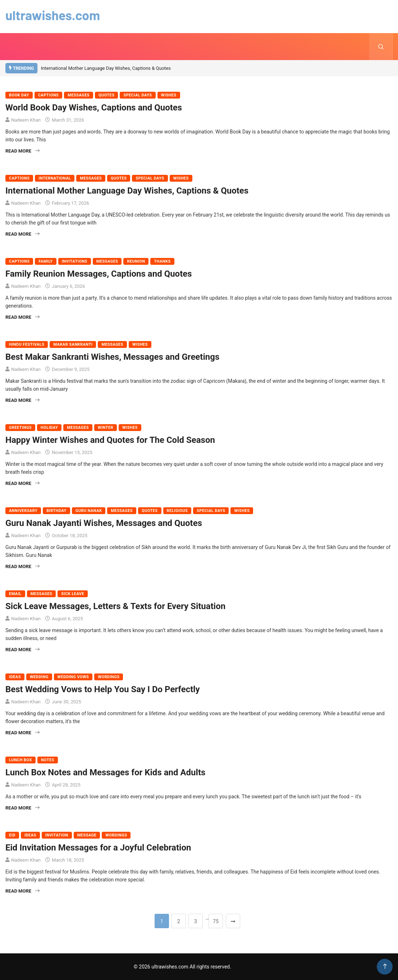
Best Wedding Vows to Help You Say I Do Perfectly (103, 689)
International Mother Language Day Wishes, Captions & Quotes (106, 68)
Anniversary (23, 511)
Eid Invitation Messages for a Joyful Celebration (98, 848)
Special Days (138, 95)
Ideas (15, 677)
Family (45, 261)
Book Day (19, 95)
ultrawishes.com (53, 15)
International (55, 178)
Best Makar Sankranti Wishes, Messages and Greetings (112, 357)
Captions (48, 95)
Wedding (39, 677)
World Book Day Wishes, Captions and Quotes (94, 108)
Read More (22, 151)
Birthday (56, 511)
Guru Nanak (89, 511)
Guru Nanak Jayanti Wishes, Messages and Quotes (104, 523)
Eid (12, 835)
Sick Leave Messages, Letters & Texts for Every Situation (115, 606)
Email (15, 594)
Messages (79, 95)
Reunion (136, 261)
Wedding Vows (73, 677)
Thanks (162, 261)
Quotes (106, 95)
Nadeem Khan (26, 120)
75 (216, 921)
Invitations (75, 261)
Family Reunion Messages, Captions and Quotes (99, 274)
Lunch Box (20, 760)
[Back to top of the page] (385, 967)
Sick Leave (73, 594)
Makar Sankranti (73, 344)
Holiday (49, 428)
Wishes (169, 95)
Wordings (109, 677)
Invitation (57, 835)
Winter (106, 428)
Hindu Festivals (27, 344)
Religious (177, 511)
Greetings (20, 428)
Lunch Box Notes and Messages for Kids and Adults (105, 772)
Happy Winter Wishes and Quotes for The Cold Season (110, 440)
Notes (48, 760)
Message (87, 835)
